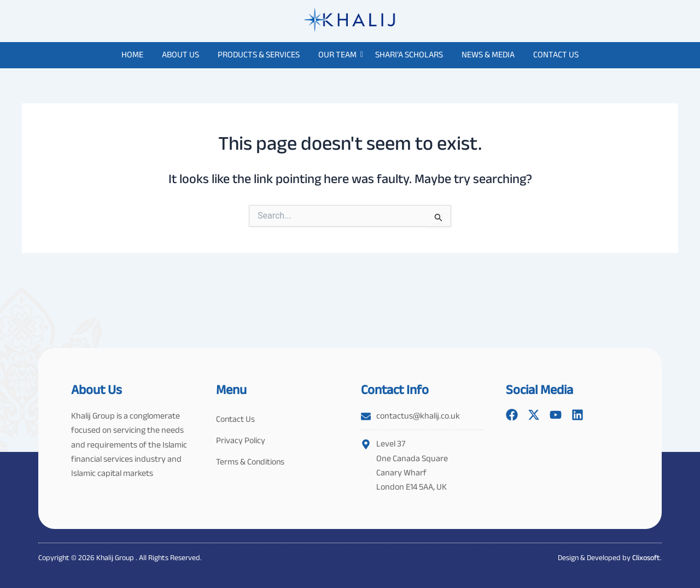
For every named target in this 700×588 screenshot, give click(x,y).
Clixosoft (646, 557)
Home (132, 54)
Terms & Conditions (251, 463)
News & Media (488, 54)
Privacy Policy (241, 441)
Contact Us (556, 54)
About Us (180, 54)
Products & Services (259, 54)
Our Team (339, 54)
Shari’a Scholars (409, 54)
